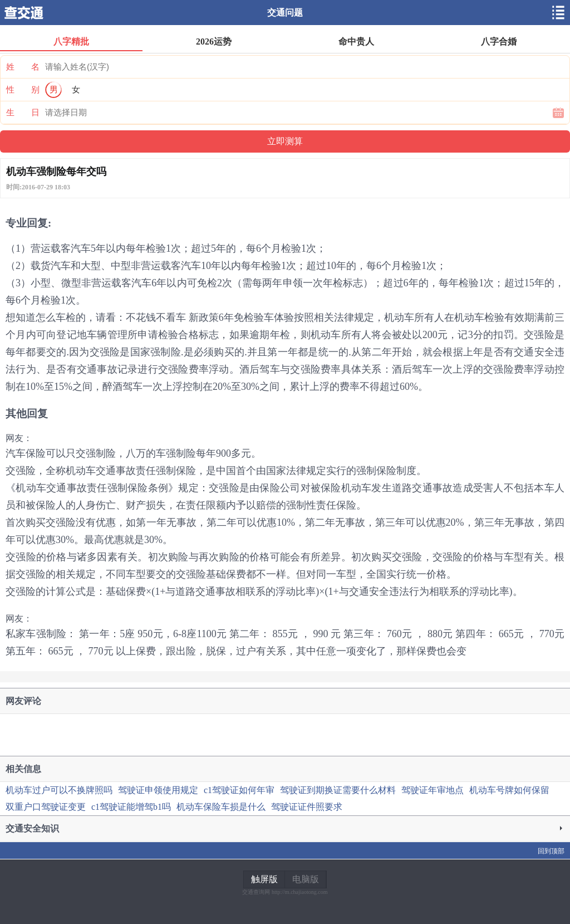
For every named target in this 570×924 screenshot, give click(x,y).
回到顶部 (551, 851)
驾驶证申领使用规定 (158, 790)
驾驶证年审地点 (433, 790)
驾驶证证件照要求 (307, 807)
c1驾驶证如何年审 (239, 790)
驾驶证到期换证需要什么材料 (338, 790)
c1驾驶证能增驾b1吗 (131, 807)
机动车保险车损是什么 (221, 807)
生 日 (23, 113)
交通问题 (285, 13)
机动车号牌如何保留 (509, 790)
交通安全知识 (285, 828)
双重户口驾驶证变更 (46, 807)
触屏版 (264, 879)
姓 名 (23, 67)
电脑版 (306, 879)
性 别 (23, 90)
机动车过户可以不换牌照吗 (59, 790)
